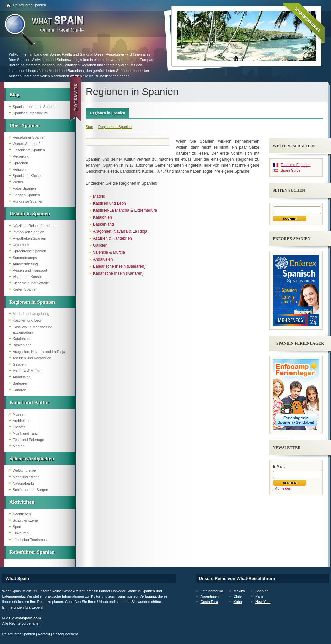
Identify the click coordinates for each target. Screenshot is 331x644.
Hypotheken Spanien (29, 238)
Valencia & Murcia (27, 371)
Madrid (99, 196)
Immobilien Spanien (28, 232)
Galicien (19, 364)
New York (263, 602)
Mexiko (239, 591)
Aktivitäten (22, 502)
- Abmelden (282, 488)
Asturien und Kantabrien (32, 358)
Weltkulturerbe (24, 470)
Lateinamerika (212, 591)
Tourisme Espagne (295, 165)
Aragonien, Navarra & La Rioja (120, 231)
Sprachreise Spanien (29, 251)
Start (89, 127)
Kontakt (44, 634)
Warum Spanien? (26, 144)
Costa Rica (209, 602)
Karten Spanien (25, 289)
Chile (238, 596)
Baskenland (22, 345)
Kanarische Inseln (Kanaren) (118, 273)
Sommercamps (25, 258)
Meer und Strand (26, 477)
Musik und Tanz (25, 433)
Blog (14, 95)
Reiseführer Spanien (30, 5)
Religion (19, 169)
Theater (19, 427)
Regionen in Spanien (32, 302)
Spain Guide (290, 170)
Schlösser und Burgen (30, 490)
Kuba (238, 602)
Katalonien (21, 339)
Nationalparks (24, 483)
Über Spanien (24, 125)
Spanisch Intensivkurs (30, 113)
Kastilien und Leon (27, 320)
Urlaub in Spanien (30, 214)
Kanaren (19, 390)
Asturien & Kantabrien (112, 238)
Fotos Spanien (24, 188)
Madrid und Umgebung (31, 314)
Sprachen (20, 163)
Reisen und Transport (30, 270)
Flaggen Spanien (26, 195)
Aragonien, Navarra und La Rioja (39, 352)
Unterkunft (21, 245)
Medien (18, 446)
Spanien (262, 591)
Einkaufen (21, 533)
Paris (259, 596)
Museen (19, 414)
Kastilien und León (109, 203)
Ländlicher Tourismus (30, 540)
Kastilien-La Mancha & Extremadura (125, 210)
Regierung (21, 156)
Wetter (18, 182)
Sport (17, 527)
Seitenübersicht (65, 634)
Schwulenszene (25, 520)
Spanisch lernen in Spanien (34, 107)
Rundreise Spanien (28, 201)
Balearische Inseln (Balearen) (119, 266)
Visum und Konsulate (30, 277)
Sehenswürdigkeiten (32, 458)
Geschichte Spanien (29, 150)
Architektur (21, 421)
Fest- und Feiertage (28, 440)
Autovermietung (25, 264)
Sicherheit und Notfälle (31, 283)
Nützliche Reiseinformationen (36, 226)
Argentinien (210, 596)
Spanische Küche (27, 176)
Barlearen (20, 383)
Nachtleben (22, 514)
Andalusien (21, 377)
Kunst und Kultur (29, 402)
